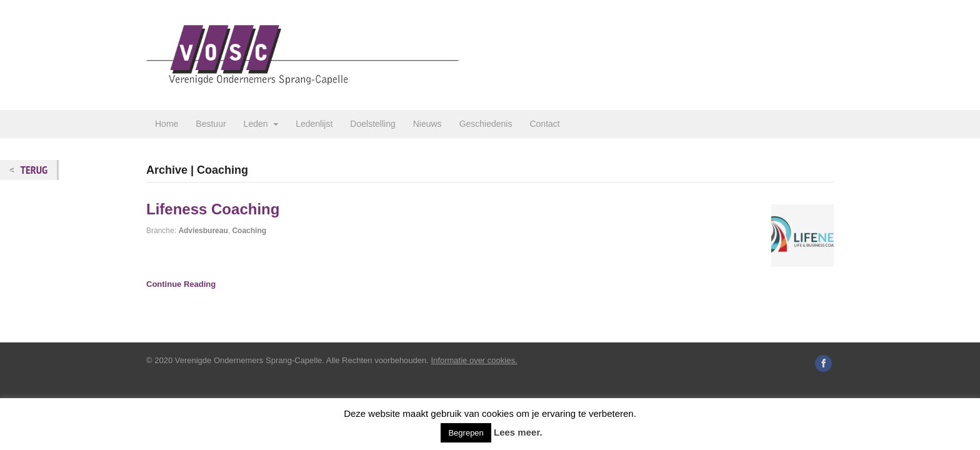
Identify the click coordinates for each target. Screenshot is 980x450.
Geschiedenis (486, 124)
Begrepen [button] (466, 433)
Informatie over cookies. (474, 360)
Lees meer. (518, 432)
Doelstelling (372, 124)
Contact (544, 124)
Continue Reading (181, 284)
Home (167, 124)
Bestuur (211, 124)
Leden (256, 124)
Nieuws (427, 124)
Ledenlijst (314, 124)
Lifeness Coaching (213, 209)
